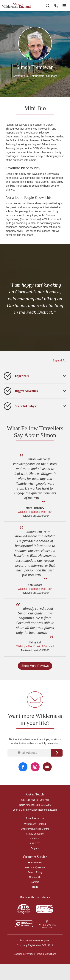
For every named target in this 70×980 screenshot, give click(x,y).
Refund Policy (35, 872)
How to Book (35, 862)
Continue (57, 753)
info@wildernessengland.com (42, 810)
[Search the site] (48, 6)
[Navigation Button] (64, 6)
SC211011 (47, 945)
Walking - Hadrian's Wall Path (35, 512)
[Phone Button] (56, 6)
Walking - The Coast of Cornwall (35, 646)
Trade (35, 887)
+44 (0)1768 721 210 (37, 800)
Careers (35, 882)
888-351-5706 (43, 805)
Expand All (60, 360)
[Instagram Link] (35, 767)
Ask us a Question (35, 867)
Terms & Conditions (46, 954)
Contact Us (35, 877)
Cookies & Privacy (23, 954)
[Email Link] (47, 767)
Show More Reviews (35, 666)
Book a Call (19, 810)
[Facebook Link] (23, 767)
